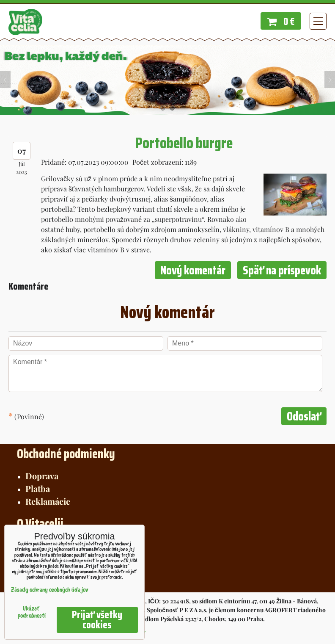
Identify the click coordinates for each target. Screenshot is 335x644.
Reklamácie (48, 501)
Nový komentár (193, 270)
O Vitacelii (40, 524)
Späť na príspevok (282, 270)
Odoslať (304, 416)
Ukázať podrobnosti (32, 613)
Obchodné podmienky (66, 454)
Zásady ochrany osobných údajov (50, 590)
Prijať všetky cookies (97, 620)
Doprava (42, 476)
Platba (38, 488)
